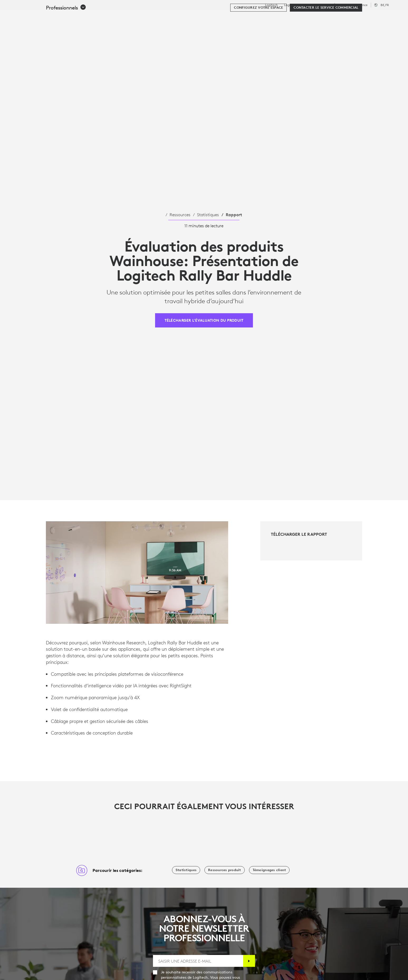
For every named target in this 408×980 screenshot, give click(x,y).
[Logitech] (45, 16)
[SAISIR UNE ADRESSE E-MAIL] (198, 961)
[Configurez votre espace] (258, 32)
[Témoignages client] (269, 870)
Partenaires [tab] (210, 17)
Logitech (271, 5)
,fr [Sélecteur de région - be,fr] (385, 5)
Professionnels (317, 5)
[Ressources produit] (225, 870)
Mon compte (368, 17)
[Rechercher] (339, 17)
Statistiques (208, 215)
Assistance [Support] (360, 5)
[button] (66, 32)
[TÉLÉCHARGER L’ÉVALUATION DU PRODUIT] (204, 320)
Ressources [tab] (174, 17)
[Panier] (385, 17)
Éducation (341, 5)
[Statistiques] (186, 870)
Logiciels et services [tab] (129, 17)
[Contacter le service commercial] (326, 32)
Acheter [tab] (87, 17)
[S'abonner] (249, 961)
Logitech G (292, 5)
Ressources (180, 215)
